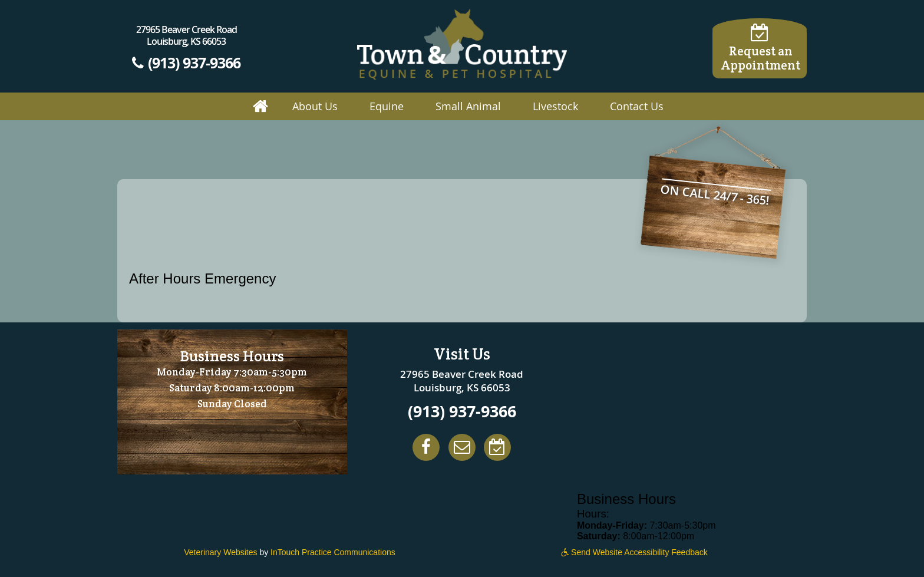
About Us (315, 106)
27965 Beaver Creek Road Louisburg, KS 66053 (187, 35)
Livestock (555, 106)
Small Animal (468, 106)
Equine (387, 106)
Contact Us (637, 106)
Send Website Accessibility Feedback (634, 552)
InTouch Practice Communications (333, 552)
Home (260, 107)
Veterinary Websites (220, 552)
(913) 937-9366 (186, 62)
